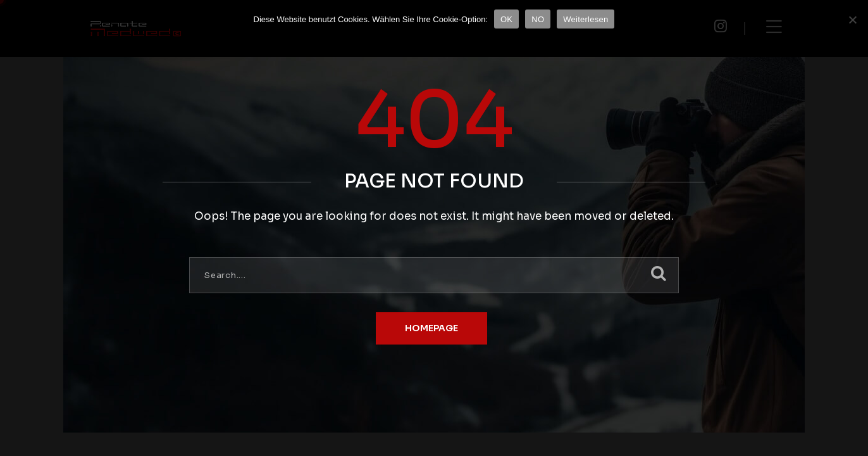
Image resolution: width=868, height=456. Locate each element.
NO (538, 19)
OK (506, 19)
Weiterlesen (586, 19)
